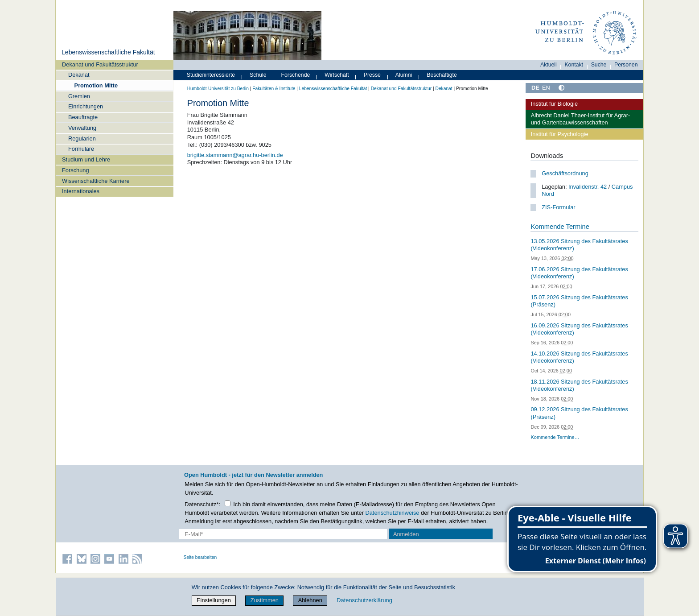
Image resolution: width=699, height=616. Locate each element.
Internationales (81, 191)
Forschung (75, 170)
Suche (599, 65)
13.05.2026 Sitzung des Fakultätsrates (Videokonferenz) (579, 245)
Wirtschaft (337, 75)
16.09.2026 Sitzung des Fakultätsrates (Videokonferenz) (579, 329)
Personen (626, 65)
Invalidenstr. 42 (588, 187)
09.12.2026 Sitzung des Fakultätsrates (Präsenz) (579, 413)
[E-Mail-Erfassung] (283, 534)
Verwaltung (82, 128)
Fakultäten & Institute (274, 89)
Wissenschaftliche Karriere (96, 181)
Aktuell (549, 65)
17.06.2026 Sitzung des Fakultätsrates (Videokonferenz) (579, 273)
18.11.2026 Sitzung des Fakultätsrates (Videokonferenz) (579, 385)
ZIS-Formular (558, 207)
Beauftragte (83, 117)
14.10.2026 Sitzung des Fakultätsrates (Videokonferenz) (579, 357)
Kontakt (574, 65)
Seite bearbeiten (200, 557)
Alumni (404, 75)
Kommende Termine (560, 227)
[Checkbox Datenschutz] (228, 503)
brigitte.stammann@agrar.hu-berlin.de (235, 155)
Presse (372, 75)
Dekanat (79, 75)
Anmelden (406, 534)
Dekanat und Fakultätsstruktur (100, 64)
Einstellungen (214, 600)
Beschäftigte (442, 75)
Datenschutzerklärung (364, 600)
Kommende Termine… (555, 437)
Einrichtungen (86, 106)
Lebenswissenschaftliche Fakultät (108, 52)
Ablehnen (310, 600)
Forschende (296, 75)
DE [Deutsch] (535, 88)
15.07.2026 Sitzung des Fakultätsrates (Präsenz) (579, 301)
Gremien (79, 96)
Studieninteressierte (211, 75)
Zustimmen (265, 600)
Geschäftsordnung (565, 173)
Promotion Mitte (96, 85)
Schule (258, 75)
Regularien (82, 138)
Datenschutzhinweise (393, 513)
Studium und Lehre (86, 159)
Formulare (81, 149)
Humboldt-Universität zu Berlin (218, 89)
